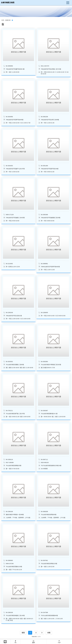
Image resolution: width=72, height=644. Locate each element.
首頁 (23, 633)
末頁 (49, 633)
